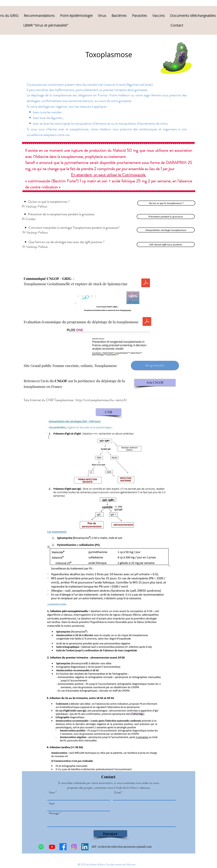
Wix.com (131, 864)
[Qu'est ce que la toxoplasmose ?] (166, 203)
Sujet (52, 803)
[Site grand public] (155, 365)
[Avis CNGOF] (155, 383)
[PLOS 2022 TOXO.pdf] (147, 322)
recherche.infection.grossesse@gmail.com (125, 846)
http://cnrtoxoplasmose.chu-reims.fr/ (101, 400)
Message (54, 813)
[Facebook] (63, 847)
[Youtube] (52, 847)
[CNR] (109, 412)
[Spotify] (41, 847)
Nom (52, 792)
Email (118, 792)
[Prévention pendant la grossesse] (166, 217)
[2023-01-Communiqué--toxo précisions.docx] (146, 283)
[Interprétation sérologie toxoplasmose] (166, 230)
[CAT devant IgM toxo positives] (166, 244)
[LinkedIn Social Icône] (85, 847)
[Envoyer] (110, 834)
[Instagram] (74, 847)
